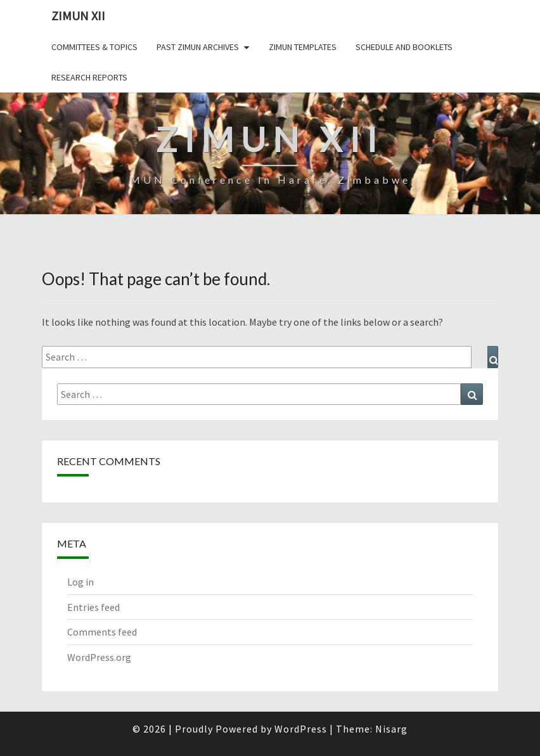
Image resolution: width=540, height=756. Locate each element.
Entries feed (93, 607)
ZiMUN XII (78, 16)
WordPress (301, 729)
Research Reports (89, 77)
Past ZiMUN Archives (198, 47)
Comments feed (102, 632)
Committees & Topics (94, 47)
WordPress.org (99, 657)
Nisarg (391, 729)
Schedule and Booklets (404, 47)
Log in (80, 582)
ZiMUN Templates (303, 47)
